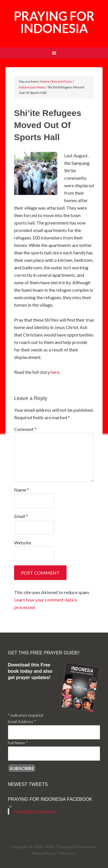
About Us (68, 853)
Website (23, 543)
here (55, 372)
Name (22, 490)
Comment (25, 429)
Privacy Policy (44, 853)
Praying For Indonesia (76, 847)
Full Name (18, 743)
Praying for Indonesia (54, 22)
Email (21, 516)
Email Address (22, 721)
